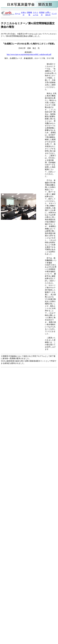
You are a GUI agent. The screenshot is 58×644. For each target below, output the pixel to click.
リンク (54, 14)
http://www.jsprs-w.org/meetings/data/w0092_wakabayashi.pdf (29, 54)
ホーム (18, 14)
